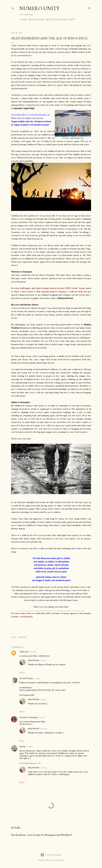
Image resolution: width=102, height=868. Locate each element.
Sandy (22, 747)
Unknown (24, 652)
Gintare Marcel (58, 860)
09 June (44, 729)
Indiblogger (26, 288)
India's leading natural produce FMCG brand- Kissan (60, 288)
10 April (44, 660)
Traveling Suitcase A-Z (30, 763)
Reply (22, 673)
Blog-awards (36, 20)
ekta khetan (34, 660)
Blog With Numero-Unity (60, 20)
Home (23, 20)
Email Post (22, 637)
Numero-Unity (39, 8)
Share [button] (13, 637)
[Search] (89, 8)
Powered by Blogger (51, 855)
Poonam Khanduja (28, 717)
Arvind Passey (26, 678)
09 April (33, 652)
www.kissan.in (26, 617)
